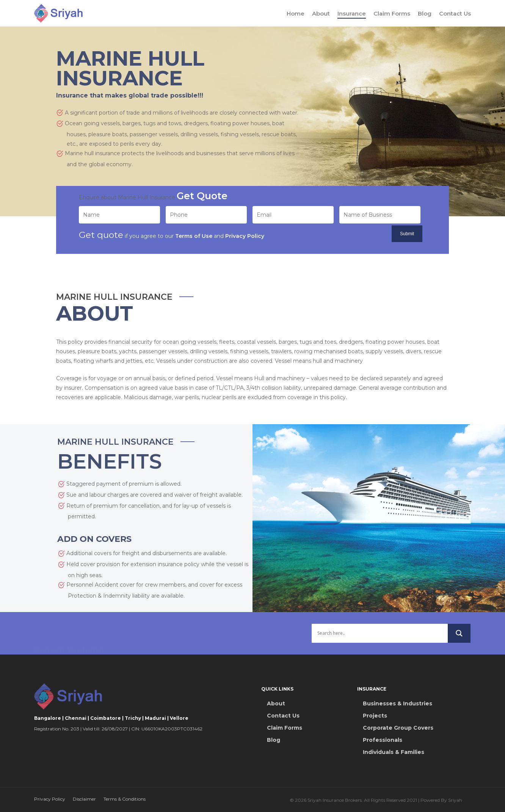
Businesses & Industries (398, 703)
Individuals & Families (394, 752)
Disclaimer (84, 799)
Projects (375, 716)
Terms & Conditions (125, 799)
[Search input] (380, 644)
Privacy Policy (50, 799)
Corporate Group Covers (398, 728)
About (321, 13)
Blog (425, 13)
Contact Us (455, 13)
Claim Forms (392, 13)
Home (296, 13)
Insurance (352, 13)
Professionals (383, 740)
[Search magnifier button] (459, 644)
